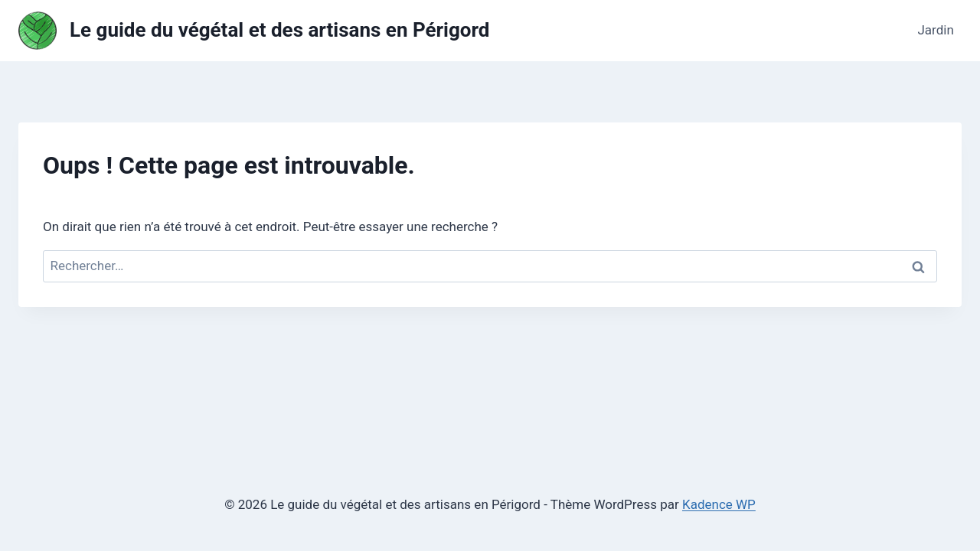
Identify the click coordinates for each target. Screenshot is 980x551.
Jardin (935, 30)
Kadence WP (719, 504)
